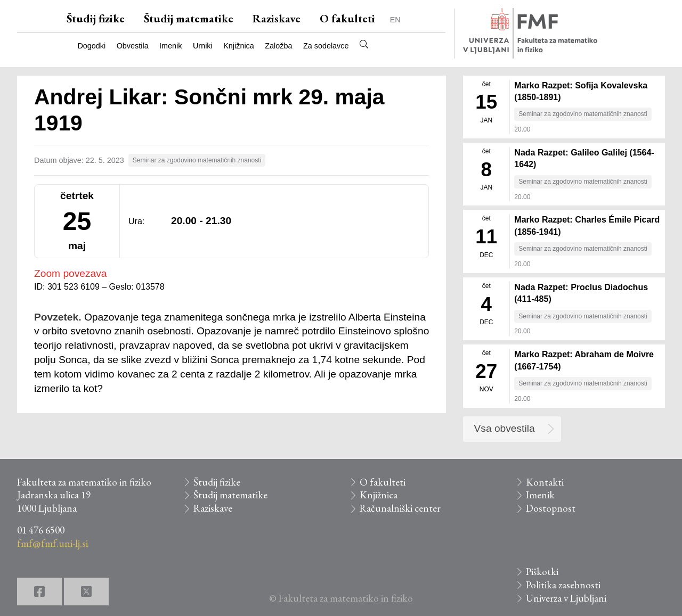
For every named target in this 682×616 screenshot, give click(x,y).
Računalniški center (400, 508)
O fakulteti (347, 18)
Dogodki (91, 46)
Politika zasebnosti (563, 585)
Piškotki (542, 572)
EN (395, 20)
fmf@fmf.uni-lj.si (52, 543)
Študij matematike (189, 18)
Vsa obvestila (505, 428)
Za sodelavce (326, 46)
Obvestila (133, 46)
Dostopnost (551, 508)
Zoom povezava (71, 273)
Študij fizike (96, 18)
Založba (278, 46)
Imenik (170, 46)
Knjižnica (239, 46)
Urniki (203, 46)
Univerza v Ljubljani (566, 598)
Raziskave (277, 18)
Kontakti (545, 482)
